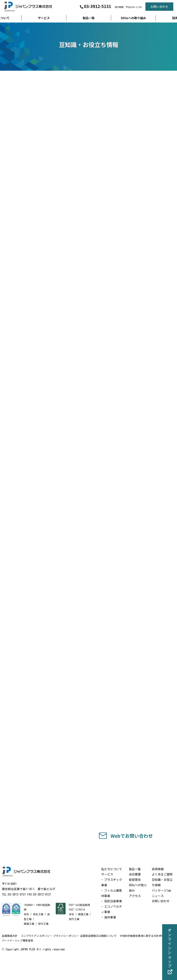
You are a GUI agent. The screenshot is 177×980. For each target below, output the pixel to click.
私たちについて (112, 891)
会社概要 (135, 897)
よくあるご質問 (162, 897)
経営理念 (135, 902)
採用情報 (158, 891)
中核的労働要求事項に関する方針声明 (24, 963)
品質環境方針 (10, 958)
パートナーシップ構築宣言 (67, 963)
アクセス (135, 918)
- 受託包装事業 (112, 923)
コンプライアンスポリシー (39, 958)
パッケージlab (161, 913)
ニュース (158, 918)
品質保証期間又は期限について (110, 958)
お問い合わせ (161, 923)
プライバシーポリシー (73, 958)
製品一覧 (135, 891)
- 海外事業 (109, 940)
